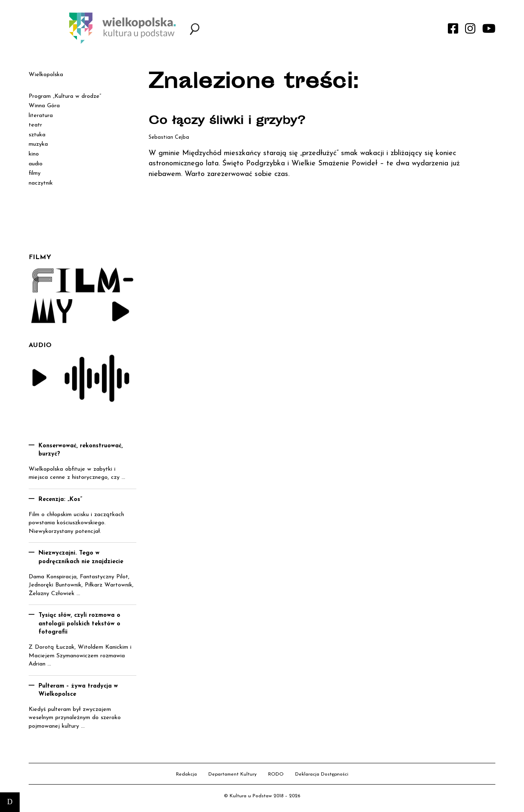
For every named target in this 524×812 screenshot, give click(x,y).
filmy (35, 173)
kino (34, 154)
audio (36, 164)
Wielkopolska (46, 75)
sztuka (37, 135)
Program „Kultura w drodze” (65, 96)
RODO (276, 774)
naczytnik (41, 183)
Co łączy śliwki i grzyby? (227, 122)
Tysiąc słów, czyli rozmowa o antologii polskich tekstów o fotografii (79, 624)
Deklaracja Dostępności (322, 774)
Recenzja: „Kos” (60, 500)
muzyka (38, 144)
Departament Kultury (233, 774)
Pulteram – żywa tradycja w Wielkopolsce (78, 690)
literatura (41, 116)
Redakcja (186, 774)
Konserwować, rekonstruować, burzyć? (81, 450)
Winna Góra (44, 106)
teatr (35, 125)
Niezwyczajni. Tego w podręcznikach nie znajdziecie (81, 557)
